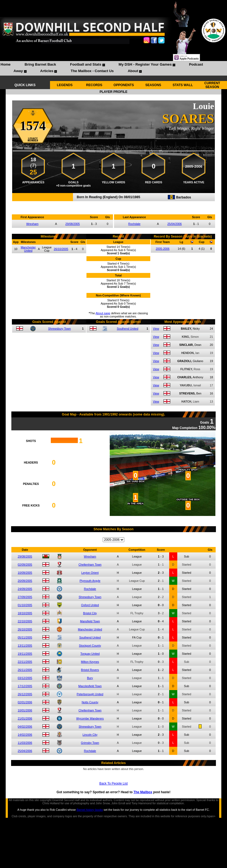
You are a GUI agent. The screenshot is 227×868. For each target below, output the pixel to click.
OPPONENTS (124, 85)
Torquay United (90, 654)
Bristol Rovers (90, 670)
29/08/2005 (73, 224)
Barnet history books (90, 810)
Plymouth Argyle (90, 581)
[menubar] (113, 68)
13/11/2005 (25, 646)
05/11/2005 (25, 637)
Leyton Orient (90, 573)
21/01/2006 (25, 718)
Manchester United (28, 249)
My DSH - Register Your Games (145, 64)
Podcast (196, 64)
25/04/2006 (174, 224)
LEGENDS (65, 85)
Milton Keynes (90, 662)
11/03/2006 (25, 743)
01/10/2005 (25, 605)
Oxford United (90, 605)
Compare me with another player (113, 204)
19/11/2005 (25, 654)
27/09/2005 (25, 597)
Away (18, 71)
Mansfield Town (90, 621)
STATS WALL (183, 85)
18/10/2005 (25, 613)
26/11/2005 (25, 670)
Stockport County (90, 646)
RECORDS (94, 85)
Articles (47, 71)
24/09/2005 (25, 589)
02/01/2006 (25, 702)
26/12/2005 (25, 694)
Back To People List (113, 783)
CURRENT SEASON (212, 85)
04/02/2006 (25, 727)
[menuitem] (6, 65)
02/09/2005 (25, 565)
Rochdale (134, 224)
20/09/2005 (25, 581)
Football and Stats (86, 64)
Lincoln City (90, 735)
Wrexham (32, 224)
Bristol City (90, 613)
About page (103, 313)
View (156, 329)
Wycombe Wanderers (90, 718)
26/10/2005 (61, 249)
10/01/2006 (25, 710)
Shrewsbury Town (59, 329)
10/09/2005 (25, 573)
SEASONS (153, 85)
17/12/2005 (25, 686)
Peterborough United (90, 694)
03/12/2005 (25, 678)
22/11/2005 (25, 662)
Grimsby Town (90, 743)
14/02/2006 (25, 735)
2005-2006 (163, 249)
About (133, 71)
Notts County (90, 702)
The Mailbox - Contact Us (92, 71)
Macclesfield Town (90, 686)
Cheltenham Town (90, 565)
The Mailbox (143, 792)
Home (6, 64)
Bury (90, 678)
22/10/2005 (25, 621)
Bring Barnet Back (40, 64)
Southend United (127, 329)
